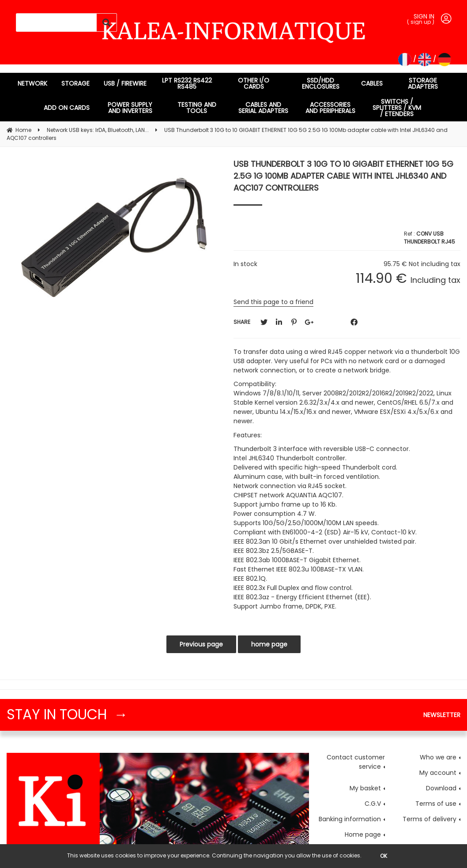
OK (384, 856)
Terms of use (436, 804)
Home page (363, 834)
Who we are (438, 757)
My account (438, 773)
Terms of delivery (429, 819)
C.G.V (373, 804)
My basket (365, 788)
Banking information (350, 819)
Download (441, 788)
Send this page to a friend (273, 302)
